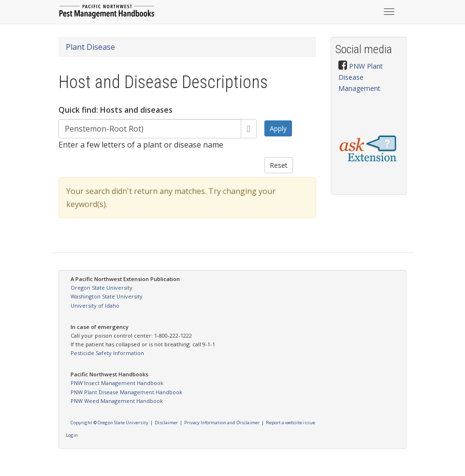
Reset (279, 165)
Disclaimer (166, 423)
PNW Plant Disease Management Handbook (126, 392)
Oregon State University (102, 288)
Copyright (81, 423)
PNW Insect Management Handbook (117, 383)
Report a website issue (291, 423)
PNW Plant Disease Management (361, 77)
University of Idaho (95, 305)
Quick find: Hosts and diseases (116, 110)
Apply (278, 128)
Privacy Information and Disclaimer (222, 423)
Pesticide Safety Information (107, 353)
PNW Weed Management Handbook (117, 401)
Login (72, 435)
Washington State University (107, 296)
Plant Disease (90, 47)
